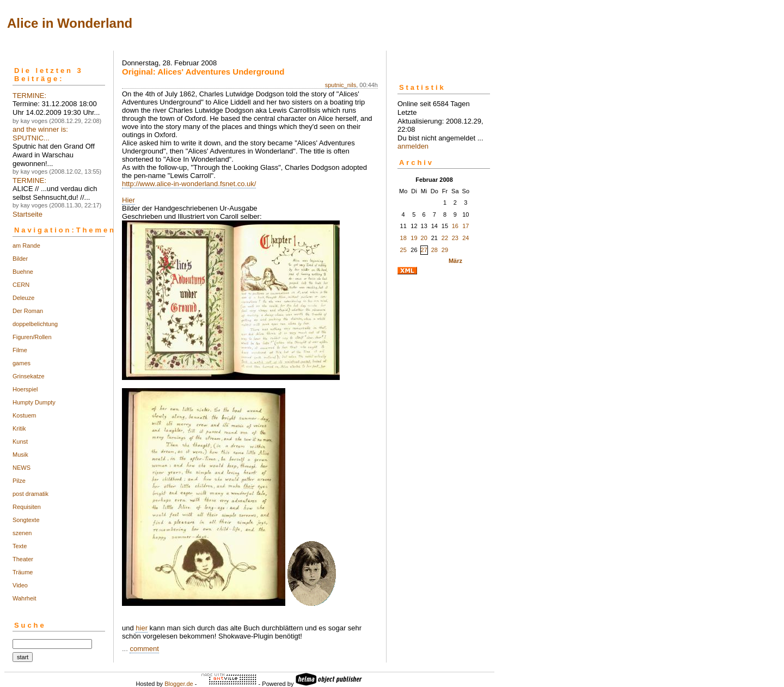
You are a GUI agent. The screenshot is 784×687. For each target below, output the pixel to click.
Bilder (20, 259)
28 (434, 250)
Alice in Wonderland (70, 23)
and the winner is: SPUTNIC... (40, 134)
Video (20, 585)
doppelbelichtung (35, 324)
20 (424, 238)
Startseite (27, 214)
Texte (20, 546)
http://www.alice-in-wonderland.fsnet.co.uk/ (189, 184)
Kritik (19, 428)
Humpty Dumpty (34, 402)
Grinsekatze (29, 376)
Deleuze (23, 298)
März (455, 261)
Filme (20, 350)
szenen (22, 533)
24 (465, 238)
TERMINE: (29, 96)
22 (445, 238)
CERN (21, 285)
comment (144, 649)
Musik (20, 455)
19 (414, 238)
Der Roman (28, 311)
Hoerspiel (25, 389)
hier (142, 628)
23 (455, 238)
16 (455, 226)
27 (424, 250)
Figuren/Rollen (32, 337)
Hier (128, 200)
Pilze (19, 481)
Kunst (20, 441)
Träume (23, 572)
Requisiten (27, 507)
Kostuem (24, 415)
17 (465, 226)
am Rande (26, 246)
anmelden (413, 146)
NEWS (22, 468)
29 (445, 250)
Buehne (23, 272)
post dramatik (30, 494)
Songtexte (26, 520)
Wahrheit (24, 598)
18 (403, 238)
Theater (23, 559)
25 (403, 250)
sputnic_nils (341, 85)
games (22, 363)
